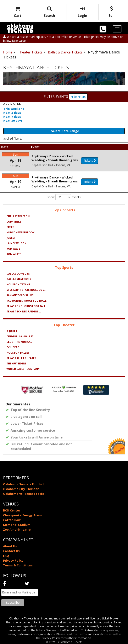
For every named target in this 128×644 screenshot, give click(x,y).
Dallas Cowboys (18, 274)
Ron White (14, 254)
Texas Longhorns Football (26, 306)
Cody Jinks (14, 222)
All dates (12, 104)
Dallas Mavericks (19, 279)
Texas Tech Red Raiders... (24, 311)
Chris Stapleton (18, 216)
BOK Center (12, 510)
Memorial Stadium (17, 525)
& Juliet (12, 331)
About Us (10, 546)
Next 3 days (12, 113)
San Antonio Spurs (20, 295)
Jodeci (11, 238)
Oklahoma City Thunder (21, 489)
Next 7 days (12, 117)
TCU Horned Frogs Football (26, 301)
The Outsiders (16, 363)
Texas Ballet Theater (21, 358)
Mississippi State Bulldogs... (26, 290)
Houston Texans (18, 284)
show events (64, 197)
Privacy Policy (13, 560)
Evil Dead (13, 347)
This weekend (14, 109)
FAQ (6, 556)
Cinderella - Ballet (20, 336)
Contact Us (11, 551)
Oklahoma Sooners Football (24, 484)
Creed (10, 227)
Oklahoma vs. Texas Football (25, 494)
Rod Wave (13, 249)
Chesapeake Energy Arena (23, 515)
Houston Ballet (18, 353)
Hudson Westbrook (20, 232)
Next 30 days (13, 121)
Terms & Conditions (18, 565)
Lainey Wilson (16, 243)
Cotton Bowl (12, 520)
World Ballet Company (23, 369)
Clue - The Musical (19, 342)
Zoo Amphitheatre (17, 529)
